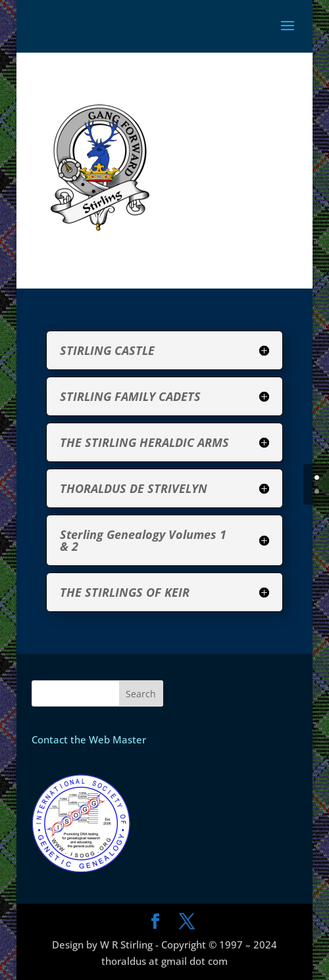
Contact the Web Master (89, 739)
